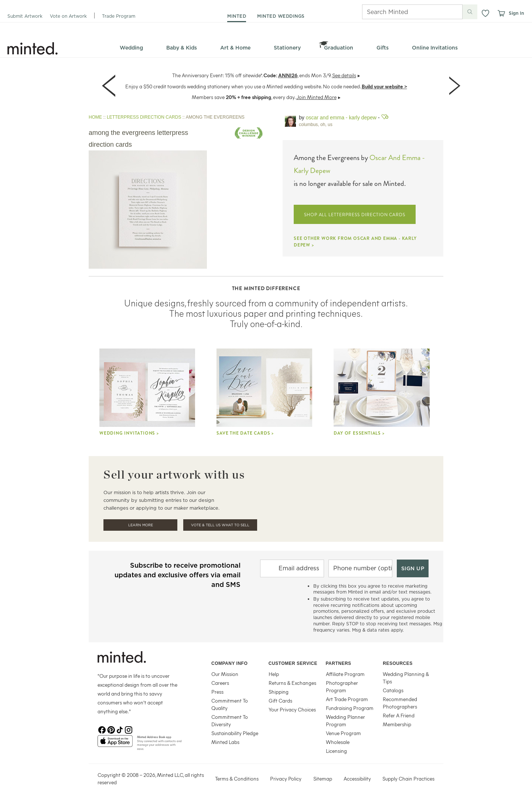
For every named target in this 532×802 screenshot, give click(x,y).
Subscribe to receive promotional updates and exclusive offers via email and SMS (178, 575)
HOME (95, 117)
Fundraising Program (350, 708)
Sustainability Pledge (235, 733)
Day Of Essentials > (359, 433)
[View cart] (501, 13)
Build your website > (384, 86)
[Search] (402, 12)
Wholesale (338, 742)
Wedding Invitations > (129, 433)
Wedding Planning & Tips (406, 678)
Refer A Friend (399, 715)
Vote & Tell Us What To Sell (220, 525)
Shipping (279, 692)
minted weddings (281, 16)
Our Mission (225, 674)
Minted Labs (225, 742)
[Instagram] (129, 729)
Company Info (229, 663)
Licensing (336, 751)
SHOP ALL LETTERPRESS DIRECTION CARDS (355, 215)
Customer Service (293, 663)
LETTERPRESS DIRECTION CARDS (144, 117)
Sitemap (323, 779)
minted (237, 16)
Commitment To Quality (230, 704)
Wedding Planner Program (345, 721)
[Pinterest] (111, 729)
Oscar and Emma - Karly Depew (341, 118)
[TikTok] (120, 729)
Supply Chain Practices (408, 779)
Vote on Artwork (68, 16)
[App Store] (115, 744)
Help (274, 674)
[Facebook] (102, 729)
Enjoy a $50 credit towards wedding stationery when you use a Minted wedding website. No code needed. (243, 86)
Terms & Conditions (237, 779)
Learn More (141, 525)
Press (217, 692)
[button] (485, 13)
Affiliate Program (345, 674)
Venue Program (343, 733)
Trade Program (119, 16)
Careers (220, 683)
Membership (397, 724)
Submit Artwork (25, 16)
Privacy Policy (286, 779)
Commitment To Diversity (230, 721)
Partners (339, 663)
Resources (398, 663)
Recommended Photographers (400, 703)
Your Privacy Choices (292, 709)
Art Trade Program (347, 699)
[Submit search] (470, 12)
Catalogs (393, 690)
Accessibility (357, 779)
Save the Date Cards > (245, 433)
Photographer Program (342, 687)
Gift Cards (280, 701)
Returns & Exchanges (292, 683)
